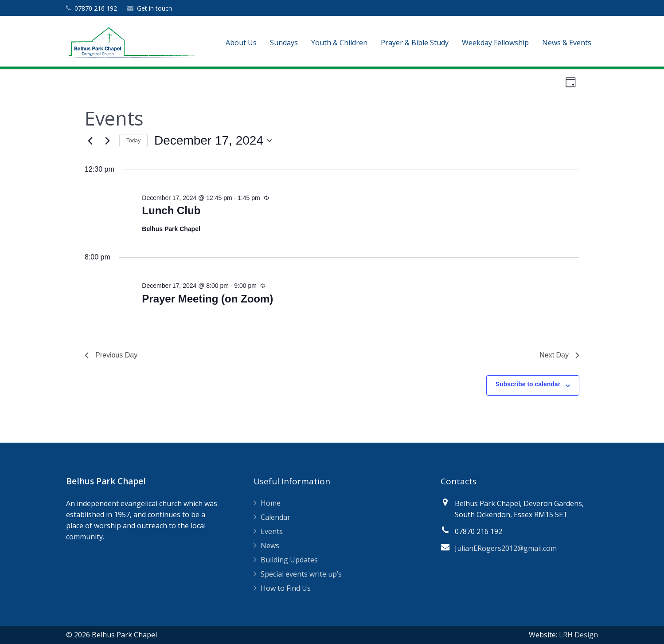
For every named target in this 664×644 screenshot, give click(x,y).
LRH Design (578, 635)
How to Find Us (286, 588)
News (270, 546)
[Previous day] (90, 141)
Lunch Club (171, 210)
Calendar (275, 517)
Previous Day (111, 355)
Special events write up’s (301, 574)
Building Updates (289, 560)
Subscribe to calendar (528, 384)
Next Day (559, 355)
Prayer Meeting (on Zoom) (207, 299)
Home (271, 503)
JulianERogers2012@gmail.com (506, 548)
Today (133, 141)
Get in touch (154, 8)
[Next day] (107, 141)
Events (272, 531)
